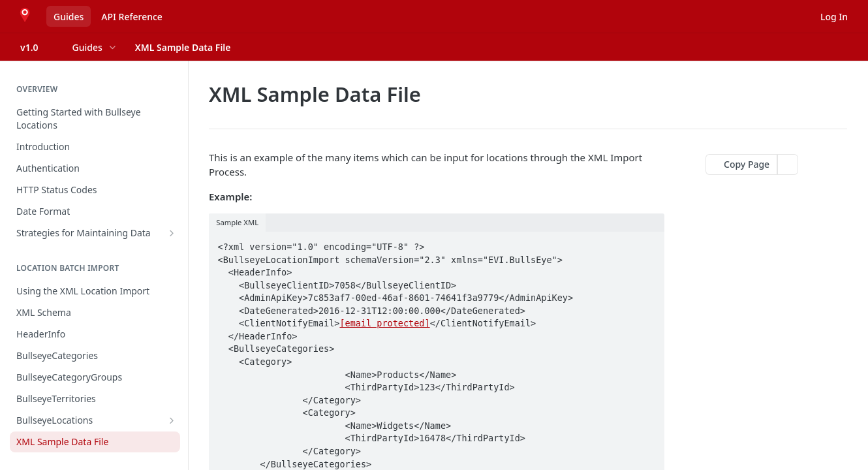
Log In (834, 17)
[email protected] (384, 323)
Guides (69, 17)
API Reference (132, 17)
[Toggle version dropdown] (38, 47)
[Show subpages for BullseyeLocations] (172, 420)
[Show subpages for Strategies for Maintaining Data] (172, 233)
